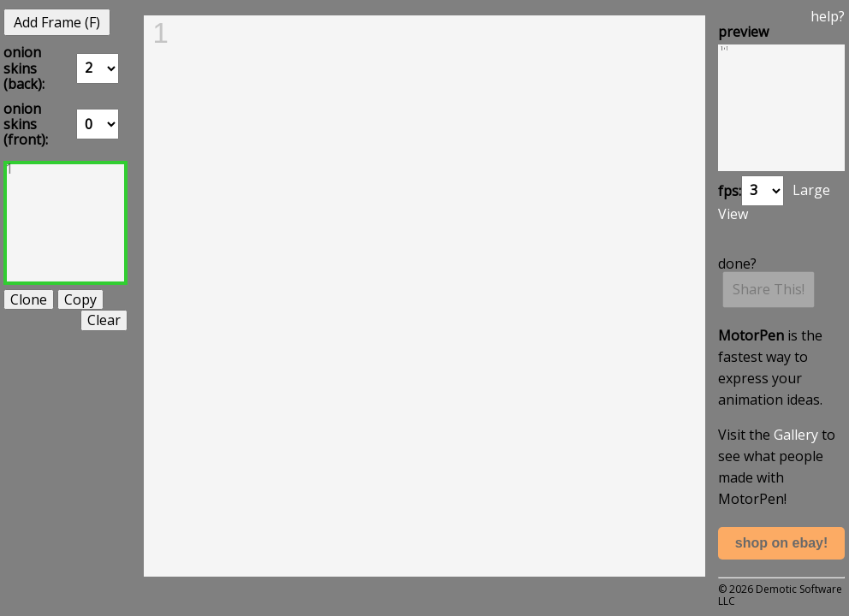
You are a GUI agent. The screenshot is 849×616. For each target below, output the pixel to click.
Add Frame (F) (57, 22)
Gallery (796, 435)
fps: (730, 190)
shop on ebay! (781, 543)
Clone (29, 299)
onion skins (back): (24, 68)
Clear (104, 320)
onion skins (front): (26, 124)
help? (828, 16)
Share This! (769, 289)
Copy (80, 299)
